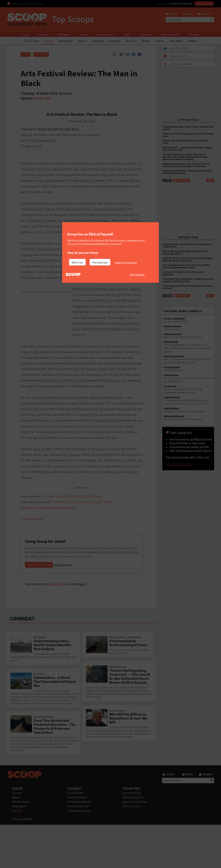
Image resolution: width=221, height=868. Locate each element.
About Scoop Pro (134, 841)
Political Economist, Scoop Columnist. (189, 410)
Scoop (26, 34)
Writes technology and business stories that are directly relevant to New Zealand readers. (189, 347)
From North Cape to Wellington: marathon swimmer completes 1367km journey (188, 280)
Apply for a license (134, 845)
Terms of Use (131, 849)
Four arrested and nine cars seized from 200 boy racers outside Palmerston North (186, 266)
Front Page (32, 41)
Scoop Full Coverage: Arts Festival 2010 (49, 508)
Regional (98, 41)
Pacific (127, 34)
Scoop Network (77, 841)
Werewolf (44, 34)
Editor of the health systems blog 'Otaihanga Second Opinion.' (189, 389)
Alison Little (43, 98)
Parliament (66, 41)
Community (146, 34)
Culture (159, 41)
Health (192, 41)
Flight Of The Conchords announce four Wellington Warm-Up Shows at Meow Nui (188, 259)
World (146, 41)
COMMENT (22, 662)
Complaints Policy (79, 854)
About (16, 841)
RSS (167, 181)
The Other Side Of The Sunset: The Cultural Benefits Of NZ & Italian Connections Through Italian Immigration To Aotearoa (185, 157)
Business (115, 41)
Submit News (21, 845)
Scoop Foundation (79, 845)
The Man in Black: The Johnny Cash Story (71, 496)
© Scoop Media (22, 862)
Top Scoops (41, 54)
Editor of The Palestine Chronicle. (189, 336)
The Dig (83, 34)
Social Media (75, 836)
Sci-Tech (131, 41)
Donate (17, 854)
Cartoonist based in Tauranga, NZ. (189, 418)
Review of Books (170, 34)
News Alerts (182, 181)
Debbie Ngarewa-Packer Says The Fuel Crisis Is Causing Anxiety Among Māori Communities (186, 165)
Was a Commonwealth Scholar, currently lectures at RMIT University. (189, 359)
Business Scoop (105, 34)
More (210, 181)
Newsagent (19, 849)
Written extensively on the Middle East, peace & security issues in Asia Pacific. (189, 401)
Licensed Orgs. (132, 836)
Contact (17, 836)
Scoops (49, 41)
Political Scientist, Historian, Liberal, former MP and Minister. (189, 378)
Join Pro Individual (39, 608)
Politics (82, 41)
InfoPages (194, 34)
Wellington (64, 34)
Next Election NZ (78, 849)
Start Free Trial (204, 3)
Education (176, 41)
